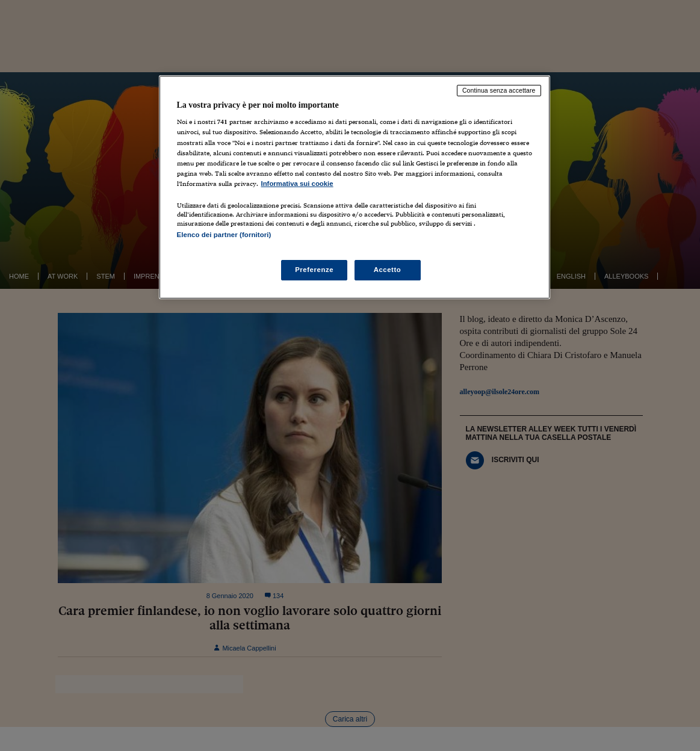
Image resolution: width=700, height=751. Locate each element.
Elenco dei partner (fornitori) (224, 235)
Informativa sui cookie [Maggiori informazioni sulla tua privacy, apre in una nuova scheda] (297, 184)
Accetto (388, 270)
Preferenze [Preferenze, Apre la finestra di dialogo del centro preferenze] (314, 270)
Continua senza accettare (499, 90)
